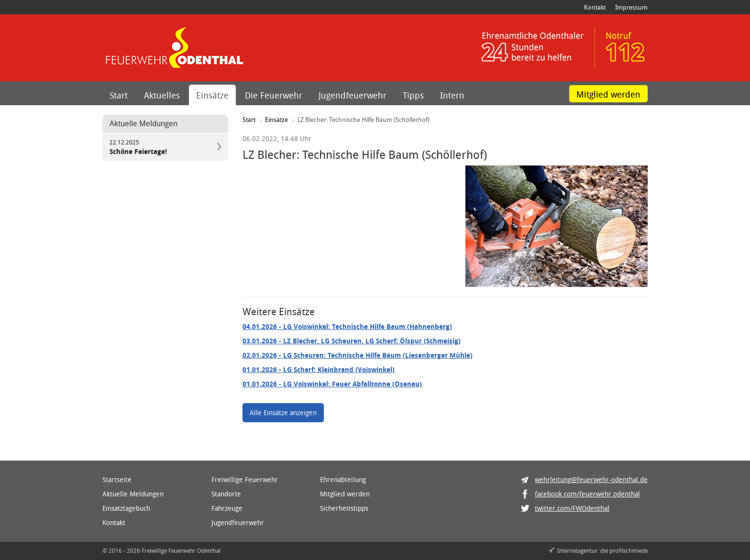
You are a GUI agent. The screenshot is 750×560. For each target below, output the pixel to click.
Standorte (226, 494)
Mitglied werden (608, 94)
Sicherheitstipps (344, 508)
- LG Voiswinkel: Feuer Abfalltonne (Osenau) (332, 384)
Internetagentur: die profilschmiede (602, 550)
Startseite (117, 479)
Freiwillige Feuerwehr (245, 479)
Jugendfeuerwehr (353, 95)
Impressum (631, 7)
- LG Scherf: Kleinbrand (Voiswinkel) (319, 369)
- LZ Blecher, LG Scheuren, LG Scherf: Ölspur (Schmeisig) (352, 341)
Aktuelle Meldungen (133, 494)
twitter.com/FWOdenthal (572, 508)
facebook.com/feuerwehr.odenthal (587, 494)
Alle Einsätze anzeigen (283, 412)
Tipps (413, 95)
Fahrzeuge (227, 508)
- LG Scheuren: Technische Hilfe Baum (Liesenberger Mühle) (358, 355)
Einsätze (212, 95)
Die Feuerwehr (274, 95)
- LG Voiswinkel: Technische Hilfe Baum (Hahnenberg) (347, 326)
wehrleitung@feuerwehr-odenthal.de (591, 479)
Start (119, 95)
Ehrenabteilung (343, 479)
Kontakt (595, 7)
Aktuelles (162, 95)
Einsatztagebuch (126, 508)
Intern (452, 95)
